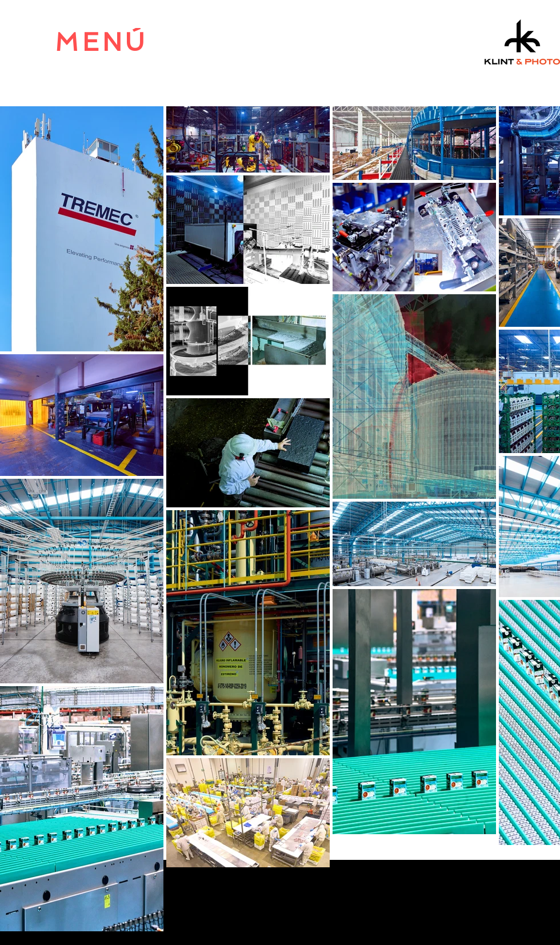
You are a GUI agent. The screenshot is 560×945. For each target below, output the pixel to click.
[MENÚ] (101, 42)
